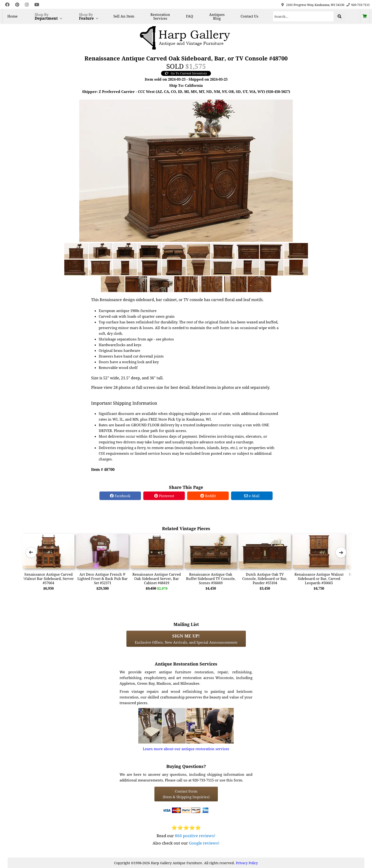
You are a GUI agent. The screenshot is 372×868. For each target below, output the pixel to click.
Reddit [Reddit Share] (208, 496)
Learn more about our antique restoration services (186, 749)
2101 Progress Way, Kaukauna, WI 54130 (315, 5)
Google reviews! (204, 843)
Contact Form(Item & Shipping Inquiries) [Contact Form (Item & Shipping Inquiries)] (186, 794)
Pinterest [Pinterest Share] (164, 496)
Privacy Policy (247, 863)
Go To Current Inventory (186, 73)
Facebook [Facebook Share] (120, 496)
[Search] (303, 16)
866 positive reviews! (195, 836)
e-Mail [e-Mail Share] (252, 496)
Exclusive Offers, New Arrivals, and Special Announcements (186, 639)
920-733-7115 (360, 5)
